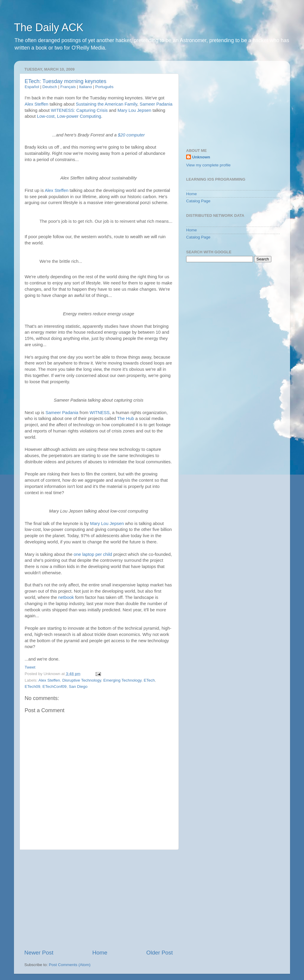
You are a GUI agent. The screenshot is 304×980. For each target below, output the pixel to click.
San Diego (78, 687)
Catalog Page (198, 201)
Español (32, 87)
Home (100, 953)
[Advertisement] (99, 899)
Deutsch (50, 87)
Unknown (201, 157)
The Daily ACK (49, 27)
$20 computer (131, 135)
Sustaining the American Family (106, 104)
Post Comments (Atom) (70, 965)
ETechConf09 (54, 687)
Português (104, 87)
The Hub (126, 419)
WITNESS (100, 413)
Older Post (160, 953)
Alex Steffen (37, 104)
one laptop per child (93, 554)
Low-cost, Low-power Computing (69, 116)
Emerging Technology (122, 680)
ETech (149, 680)
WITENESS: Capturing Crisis (79, 110)
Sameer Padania (156, 104)
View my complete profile (208, 165)
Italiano (85, 87)
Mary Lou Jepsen (134, 110)
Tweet (30, 667)
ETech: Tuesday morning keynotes (65, 81)
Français (68, 87)
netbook (66, 597)
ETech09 (33, 687)
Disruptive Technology (82, 680)
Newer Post (39, 953)
